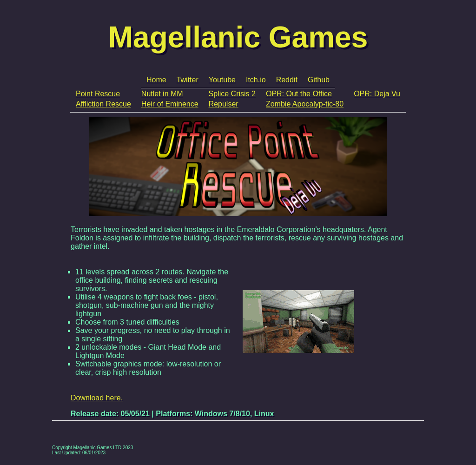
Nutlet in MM (162, 94)
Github (319, 80)
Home (156, 80)
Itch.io (256, 80)
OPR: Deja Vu (377, 94)
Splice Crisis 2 (232, 94)
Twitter (188, 80)
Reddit (287, 80)
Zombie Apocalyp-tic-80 (305, 104)
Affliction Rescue (103, 104)
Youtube (222, 80)
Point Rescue (98, 94)
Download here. (97, 398)
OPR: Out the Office (299, 94)
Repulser (224, 104)
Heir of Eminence (170, 104)
